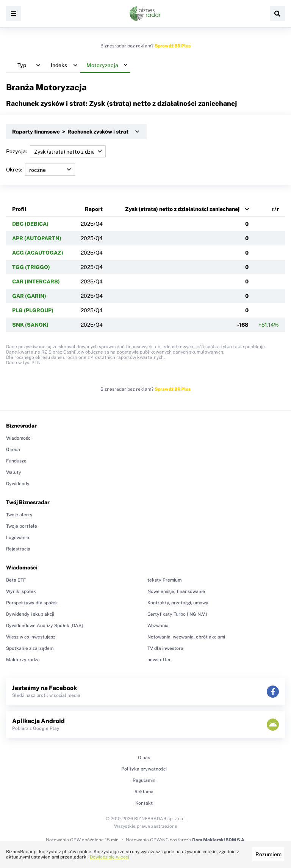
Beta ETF (16, 580)
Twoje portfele (22, 526)
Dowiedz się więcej (110, 857)
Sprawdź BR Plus (173, 46)
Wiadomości (19, 438)
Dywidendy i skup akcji (30, 614)
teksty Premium (164, 580)
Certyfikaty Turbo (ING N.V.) (177, 614)
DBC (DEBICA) (30, 224)
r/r (275, 209)
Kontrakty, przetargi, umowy (178, 603)
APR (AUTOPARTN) (37, 238)
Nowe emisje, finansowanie (176, 591)
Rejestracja (18, 549)
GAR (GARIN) (29, 296)
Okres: (41, 170)
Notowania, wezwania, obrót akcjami (186, 637)
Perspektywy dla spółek (32, 603)
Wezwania (158, 626)
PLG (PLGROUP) (33, 310)
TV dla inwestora (165, 648)
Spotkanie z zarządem (30, 648)
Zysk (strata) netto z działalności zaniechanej (182, 209)
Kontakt (144, 803)
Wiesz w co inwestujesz (31, 637)
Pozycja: (56, 151)
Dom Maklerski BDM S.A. (219, 840)
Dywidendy (18, 484)
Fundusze (16, 461)
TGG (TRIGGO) (31, 267)
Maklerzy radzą (23, 660)
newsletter (159, 660)
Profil (19, 209)
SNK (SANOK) (30, 325)
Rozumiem (268, 854)
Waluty (14, 472)
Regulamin (144, 780)
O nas (144, 758)
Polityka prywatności (144, 769)
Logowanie (18, 538)
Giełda (13, 450)
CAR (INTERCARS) (36, 281)
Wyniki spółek (21, 591)
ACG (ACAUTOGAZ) (38, 253)
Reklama (144, 792)
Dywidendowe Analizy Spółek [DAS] (45, 626)
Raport (94, 209)
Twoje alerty (19, 515)
